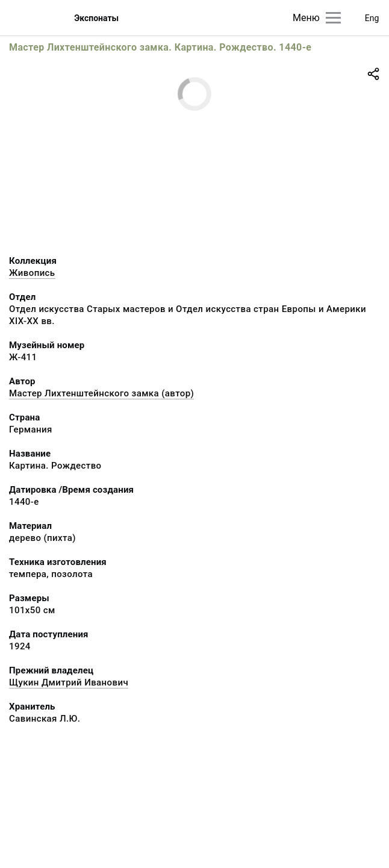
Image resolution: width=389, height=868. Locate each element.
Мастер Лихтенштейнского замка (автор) (101, 393)
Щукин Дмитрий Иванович (69, 682)
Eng (372, 18)
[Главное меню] (333, 18)
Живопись (32, 273)
